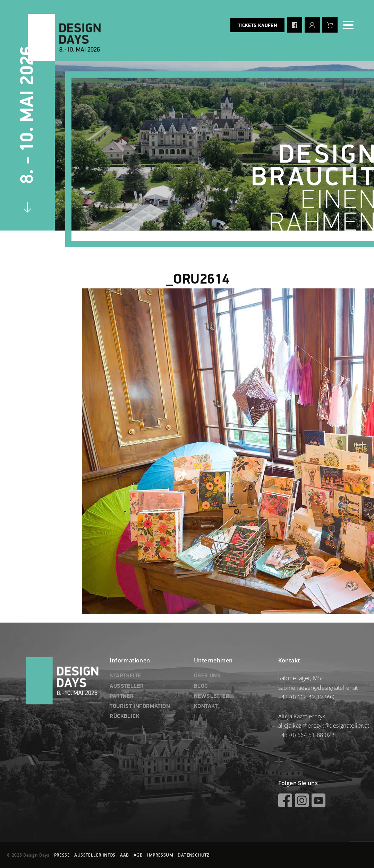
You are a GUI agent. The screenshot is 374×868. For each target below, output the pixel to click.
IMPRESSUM (160, 855)
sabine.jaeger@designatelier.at (318, 688)
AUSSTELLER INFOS (95, 855)
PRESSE (62, 855)
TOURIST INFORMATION (140, 706)
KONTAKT (206, 706)
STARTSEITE (125, 676)
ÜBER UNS (207, 676)
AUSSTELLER (127, 686)
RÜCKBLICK (125, 717)
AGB (138, 855)
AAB (124, 855)
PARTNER (122, 696)
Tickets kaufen (257, 26)
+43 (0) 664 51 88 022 (306, 735)
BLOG (201, 686)
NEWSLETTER (212, 696)
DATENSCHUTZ (193, 855)
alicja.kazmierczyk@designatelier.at (324, 726)
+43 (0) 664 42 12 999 (306, 697)
